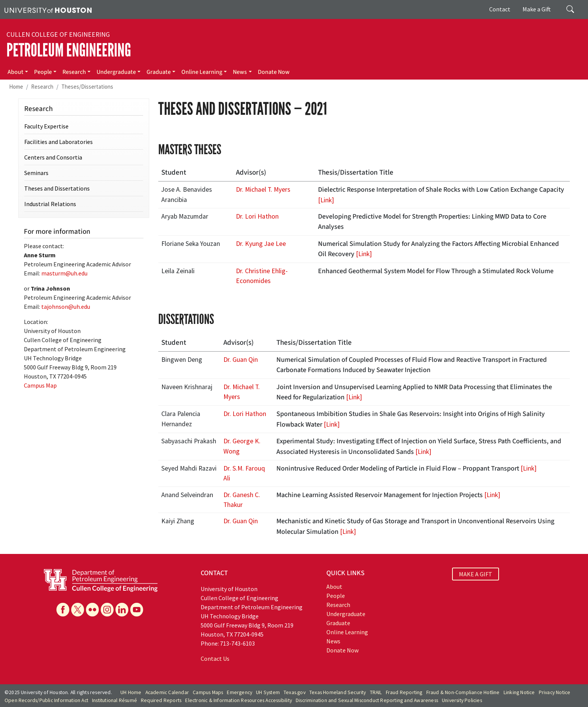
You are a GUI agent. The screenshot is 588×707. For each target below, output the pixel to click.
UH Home (131, 692)
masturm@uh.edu (64, 273)
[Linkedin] (122, 610)
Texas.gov (295, 692)
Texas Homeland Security (338, 692)
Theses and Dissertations (57, 188)
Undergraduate (116, 72)
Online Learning (202, 72)
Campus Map (40, 385)
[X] (78, 610)
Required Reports (161, 700)
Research (74, 72)
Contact (500, 9)
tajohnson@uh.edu (66, 307)
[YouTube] (137, 610)
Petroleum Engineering (69, 50)
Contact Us (215, 659)
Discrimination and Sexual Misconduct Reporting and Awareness (367, 700)
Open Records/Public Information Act (46, 700)
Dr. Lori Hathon (257, 216)
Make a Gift (537, 9)
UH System (268, 692)
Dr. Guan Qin (241, 360)
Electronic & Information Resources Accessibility (239, 700)
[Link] (326, 200)
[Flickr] (92, 610)
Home (16, 87)
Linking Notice (519, 692)
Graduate (159, 72)
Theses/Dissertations (87, 87)
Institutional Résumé (115, 700)
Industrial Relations (50, 204)
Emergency (239, 692)
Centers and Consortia (53, 157)
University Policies (462, 700)
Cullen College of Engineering (58, 34)
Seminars (36, 173)
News (240, 72)
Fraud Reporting (404, 692)
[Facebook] (63, 610)
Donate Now (274, 72)
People (43, 72)
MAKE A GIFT (476, 574)
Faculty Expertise (46, 126)
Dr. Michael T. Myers (263, 189)
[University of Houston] (48, 9)
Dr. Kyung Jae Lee (261, 244)
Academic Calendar (167, 692)
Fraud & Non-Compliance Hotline (463, 692)
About (16, 72)
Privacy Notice (555, 692)
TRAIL (376, 692)
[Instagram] (107, 610)
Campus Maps (208, 692)
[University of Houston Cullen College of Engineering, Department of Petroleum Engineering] (101, 580)
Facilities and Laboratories (58, 142)
